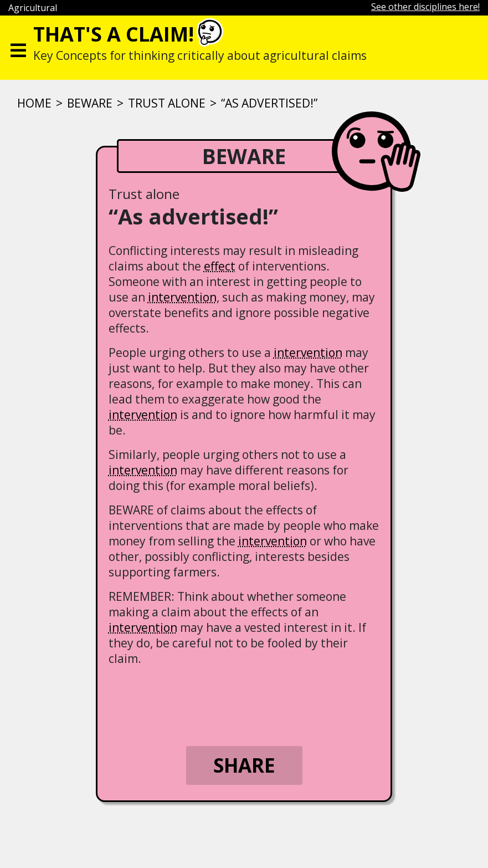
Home (34, 103)
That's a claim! (114, 34)
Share (244, 765)
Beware (90, 103)
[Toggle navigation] (18, 48)
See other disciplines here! (425, 7)
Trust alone (167, 103)
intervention (182, 297)
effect (220, 266)
